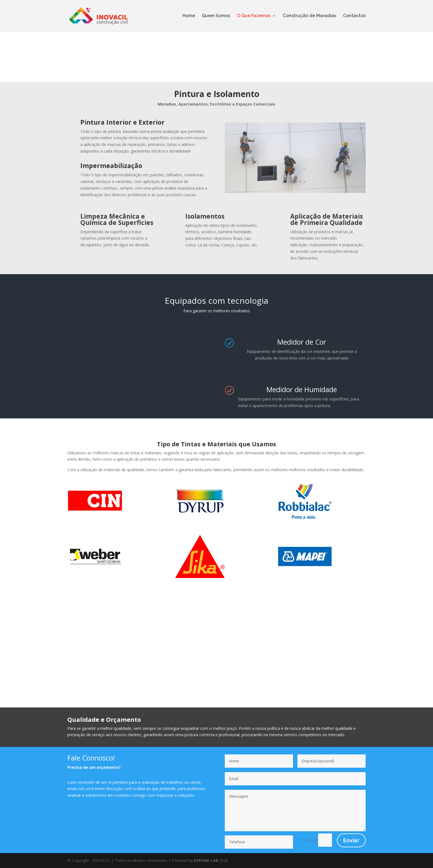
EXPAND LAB (206, 860)
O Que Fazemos (254, 16)
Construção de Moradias (309, 16)
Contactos (354, 16)
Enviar (351, 840)
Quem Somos (216, 16)
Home (189, 16)
